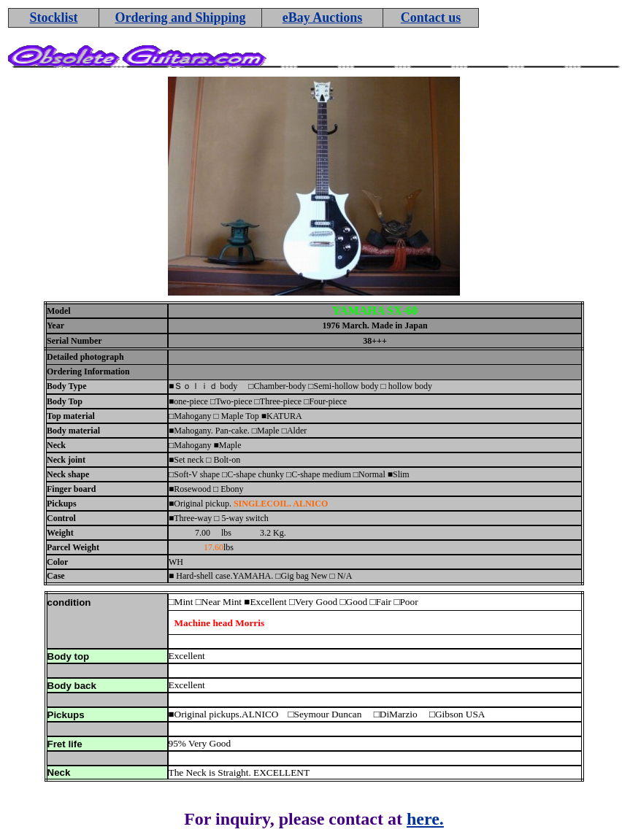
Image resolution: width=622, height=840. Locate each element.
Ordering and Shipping (180, 18)
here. (425, 819)
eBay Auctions (323, 18)
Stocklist (53, 18)
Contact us (431, 18)
